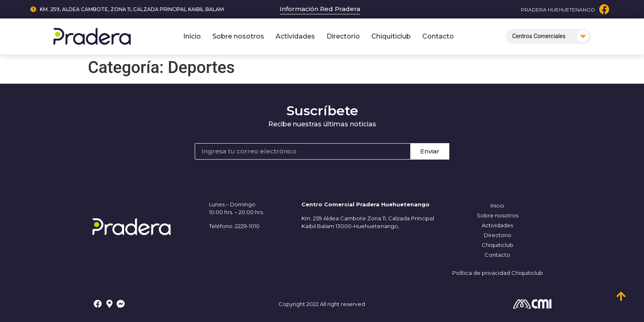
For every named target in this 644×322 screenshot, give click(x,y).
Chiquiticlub (391, 36)
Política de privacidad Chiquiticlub (498, 273)
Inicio (192, 36)
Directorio (343, 36)
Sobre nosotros (238, 36)
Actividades (295, 36)
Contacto (438, 36)
